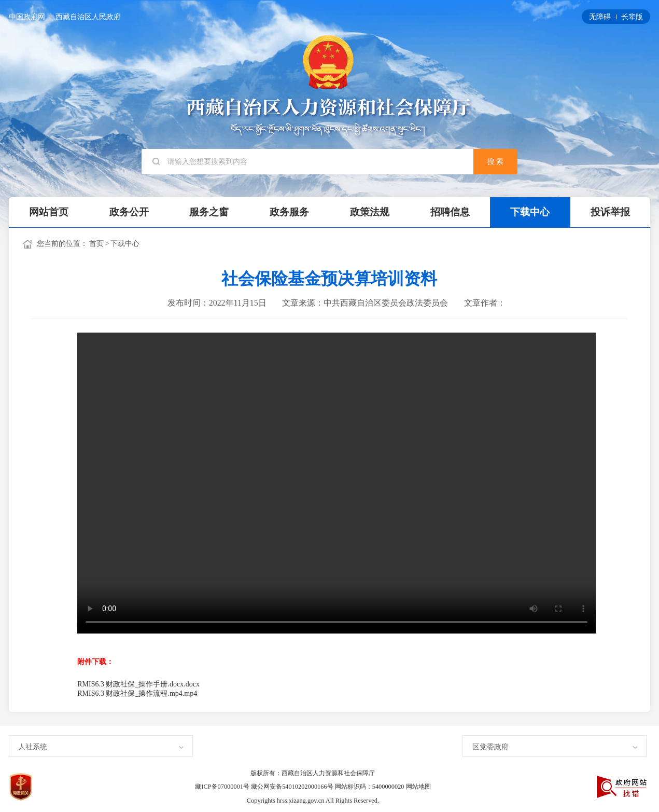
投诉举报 (610, 212)
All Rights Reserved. (352, 801)
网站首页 (49, 212)
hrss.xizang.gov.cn (301, 801)
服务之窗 (209, 212)
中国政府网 (28, 17)
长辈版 (632, 17)
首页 (96, 243)
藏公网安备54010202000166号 (293, 787)
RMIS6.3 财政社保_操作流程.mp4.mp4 (137, 693)
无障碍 (601, 17)
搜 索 (496, 161)
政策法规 (370, 212)
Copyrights (262, 801)
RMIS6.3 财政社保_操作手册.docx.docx (138, 684)
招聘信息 (450, 212)
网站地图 (418, 787)
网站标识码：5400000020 (370, 787)
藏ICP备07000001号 (223, 787)
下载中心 (530, 212)
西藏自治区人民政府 (88, 17)
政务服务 (289, 212)
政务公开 (129, 212)
